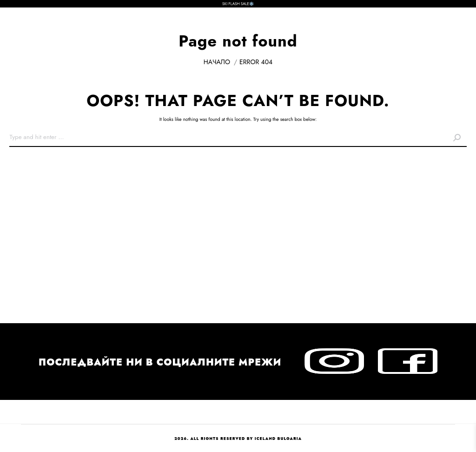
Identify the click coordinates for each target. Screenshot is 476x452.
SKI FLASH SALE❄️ (238, 4)
